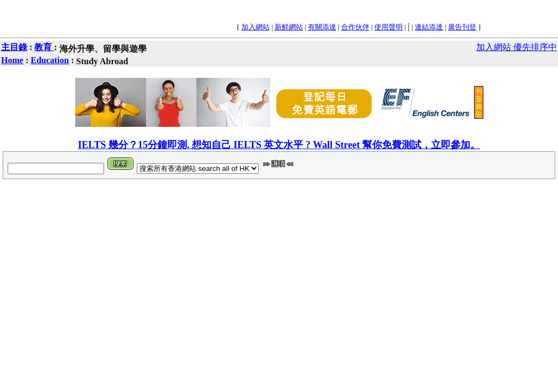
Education (50, 60)
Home (12, 60)
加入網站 (256, 27)
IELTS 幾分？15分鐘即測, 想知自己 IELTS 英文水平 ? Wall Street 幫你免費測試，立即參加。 (279, 145)
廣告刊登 (462, 27)
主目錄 (14, 47)
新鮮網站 (289, 27)
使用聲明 (389, 27)
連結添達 (429, 27)
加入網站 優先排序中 (517, 47)
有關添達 (322, 27)
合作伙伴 (355, 27)
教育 (44, 47)
